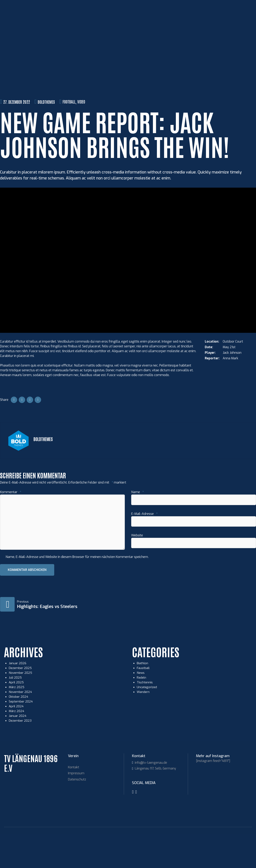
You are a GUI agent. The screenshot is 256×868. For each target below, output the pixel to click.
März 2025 (17, 721)
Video (81, 133)
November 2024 (21, 726)
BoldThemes (46, 133)
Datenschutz (77, 813)
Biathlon (143, 697)
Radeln (142, 711)
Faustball (144, 702)
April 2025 (17, 716)
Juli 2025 (15, 711)
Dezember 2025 (21, 702)
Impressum (76, 807)
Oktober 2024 (19, 730)
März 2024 (17, 745)
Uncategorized (147, 721)
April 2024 (16, 740)
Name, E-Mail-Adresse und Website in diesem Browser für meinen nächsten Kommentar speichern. (77, 590)
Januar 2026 (18, 697)
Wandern (143, 726)
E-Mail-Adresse (144, 546)
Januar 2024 (18, 749)
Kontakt (74, 801)
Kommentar (11, 524)
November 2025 (21, 706)
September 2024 (21, 735)
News (141, 706)
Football (69, 133)
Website (137, 568)
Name (137, 524)
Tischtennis (145, 716)
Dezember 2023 (21, 754)
